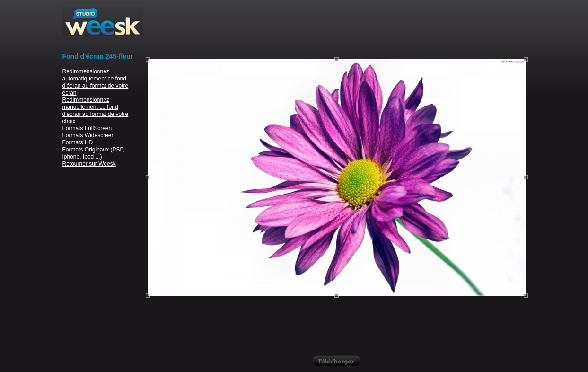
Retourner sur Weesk (89, 164)
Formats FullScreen (87, 128)
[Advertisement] (337, 28)
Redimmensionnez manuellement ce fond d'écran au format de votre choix (96, 111)
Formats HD (78, 142)
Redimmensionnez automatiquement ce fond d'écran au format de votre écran (96, 82)
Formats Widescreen (89, 135)
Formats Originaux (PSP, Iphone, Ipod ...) (94, 153)
